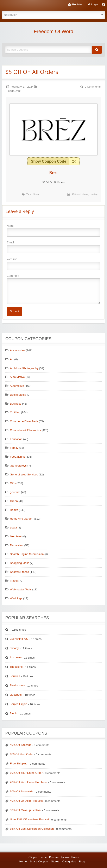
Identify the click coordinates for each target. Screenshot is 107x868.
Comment (53, 289)
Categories (69, 861)
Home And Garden (22, 519)
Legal (13, 528)
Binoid (14, 713)
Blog (82, 861)
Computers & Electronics (25, 430)
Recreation (17, 545)
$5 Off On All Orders (32, 72)
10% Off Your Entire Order (26, 773)
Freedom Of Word (53, 31)
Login (93, 5)
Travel (14, 581)
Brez (53, 173)
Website (53, 264)
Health (14, 510)
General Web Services (24, 474)
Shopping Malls (20, 563)
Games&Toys (18, 466)
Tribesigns (16, 667)
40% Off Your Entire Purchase (29, 782)
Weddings (16, 598)
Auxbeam (16, 657)
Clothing (15, 412)
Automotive (17, 386)
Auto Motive (17, 377)
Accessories (17, 350)
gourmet (15, 492)
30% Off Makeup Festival (26, 810)
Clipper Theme (38, 857)
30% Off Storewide (22, 791)
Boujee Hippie (18, 704)
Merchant (16, 536)
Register (75, 5)
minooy (14, 648)
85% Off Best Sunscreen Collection (32, 829)
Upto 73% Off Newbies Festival (29, 819)
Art (12, 359)
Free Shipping (19, 763)
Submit (14, 311)
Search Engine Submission (27, 554)
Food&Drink (14, 91)
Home (23, 861)
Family (14, 448)
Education (16, 439)
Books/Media (18, 395)
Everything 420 (19, 639)
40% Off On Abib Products (26, 801)
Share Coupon (39, 861)
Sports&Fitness (19, 572)
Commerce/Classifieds (24, 421)
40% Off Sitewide (21, 745)
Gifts (13, 483)
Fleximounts (17, 685)
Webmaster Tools (21, 589)
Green (14, 501)
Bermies (15, 676)
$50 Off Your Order (22, 754)
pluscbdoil (16, 695)
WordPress (72, 857)
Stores (55, 861)
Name (53, 230)
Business (16, 404)
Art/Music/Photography (24, 368)
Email (53, 247)
